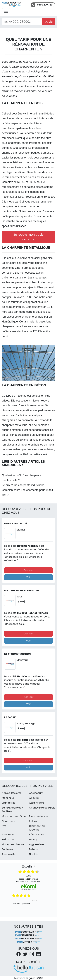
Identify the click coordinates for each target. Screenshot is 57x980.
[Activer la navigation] (6, 11)
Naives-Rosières (12, 793)
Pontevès (7, 849)
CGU (40, 978)
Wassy (33, 839)
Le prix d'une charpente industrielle (23, 485)
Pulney (33, 821)
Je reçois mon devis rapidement (29, 237)
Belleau (34, 849)
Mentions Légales (25, 978)
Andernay (8, 835)
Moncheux (8, 798)
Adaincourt (36, 793)
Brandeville (9, 803)
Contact (28, 570)
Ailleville (34, 798)
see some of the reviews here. (28, 882)
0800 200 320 (45, 5)
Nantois (34, 854)
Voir (28, 577)
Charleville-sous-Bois (42, 808)
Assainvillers (37, 803)
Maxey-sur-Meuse (13, 844)
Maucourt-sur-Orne (14, 816)
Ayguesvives (37, 844)
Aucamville (9, 854)
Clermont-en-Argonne (38, 828)
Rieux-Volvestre (39, 816)
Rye (4, 826)
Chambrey (8, 821)
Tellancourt (9, 839)
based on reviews (28, 878)
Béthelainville (37, 835)
